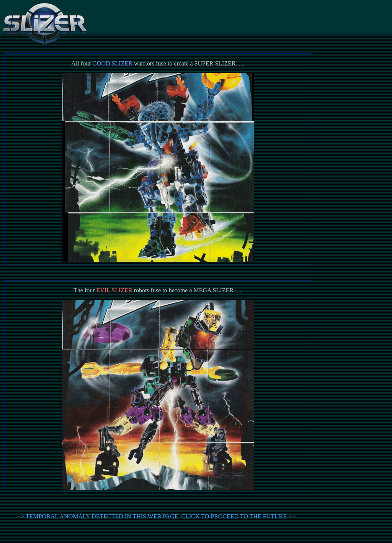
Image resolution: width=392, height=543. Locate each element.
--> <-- (156, 516)
